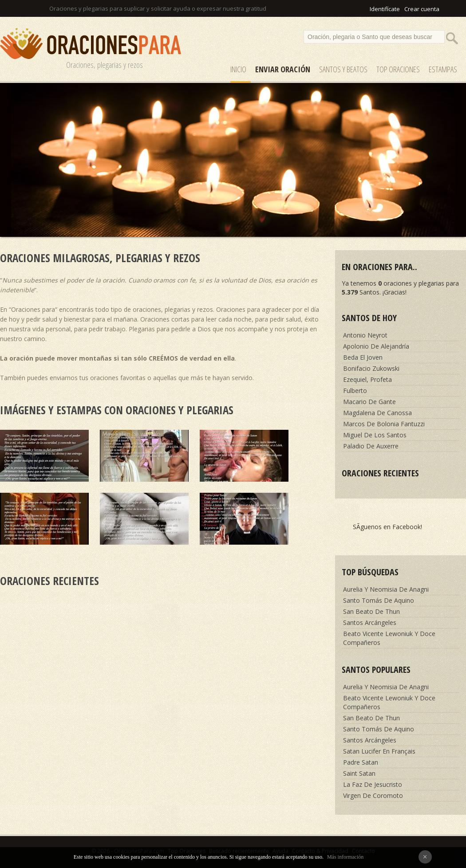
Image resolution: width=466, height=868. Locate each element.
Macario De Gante (369, 402)
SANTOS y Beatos (343, 69)
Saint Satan (359, 773)
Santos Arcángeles (370, 623)
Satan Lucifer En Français (379, 751)
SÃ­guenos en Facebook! (387, 527)
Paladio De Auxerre (371, 446)
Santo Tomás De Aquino (379, 600)
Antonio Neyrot (365, 335)
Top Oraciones (398, 69)
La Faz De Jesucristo (373, 784)
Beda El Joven (363, 357)
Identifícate (385, 9)
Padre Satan (361, 762)
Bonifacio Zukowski (371, 368)
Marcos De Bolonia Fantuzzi (384, 424)
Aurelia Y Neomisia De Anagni (386, 589)
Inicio (238, 69)
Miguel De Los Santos (375, 435)
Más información (345, 857)
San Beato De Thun (371, 611)
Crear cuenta (422, 9)
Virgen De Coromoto (373, 795)
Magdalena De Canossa (377, 413)
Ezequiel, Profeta (367, 379)
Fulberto (355, 391)
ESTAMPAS (443, 69)
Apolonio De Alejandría (376, 346)
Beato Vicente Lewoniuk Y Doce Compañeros (389, 638)
